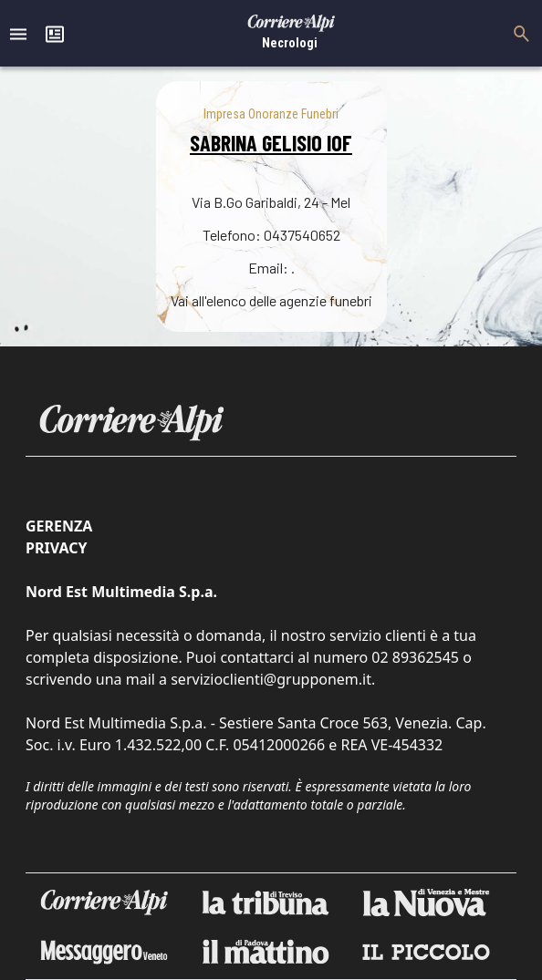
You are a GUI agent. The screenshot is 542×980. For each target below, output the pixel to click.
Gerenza (59, 526)
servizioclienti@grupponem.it (271, 679)
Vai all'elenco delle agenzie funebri (271, 300)
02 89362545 (415, 657)
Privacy (56, 548)
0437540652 (302, 235)
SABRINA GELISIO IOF (271, 143)
